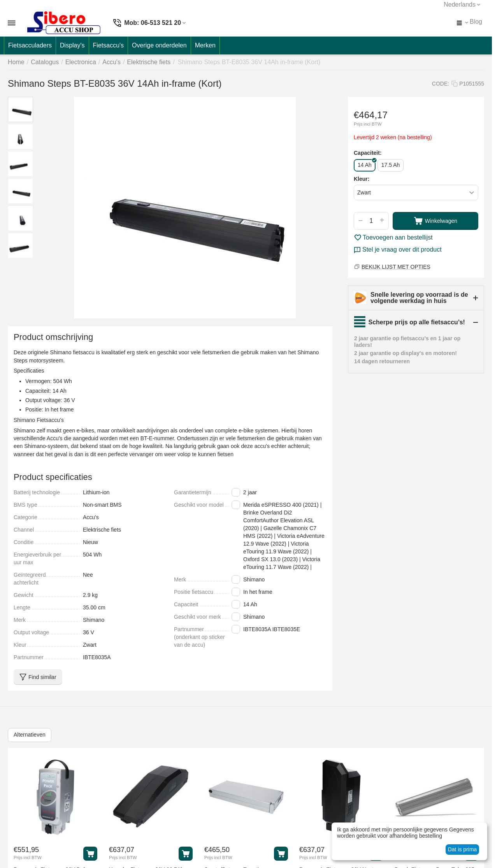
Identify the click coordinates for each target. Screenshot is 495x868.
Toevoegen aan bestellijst (393, 238)
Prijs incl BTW (368, 124)
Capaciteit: (368, 153)
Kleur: (362, 179)
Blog (476, 22)
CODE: (441, 84)
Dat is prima (463, 849)
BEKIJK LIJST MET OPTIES (396, 267)
